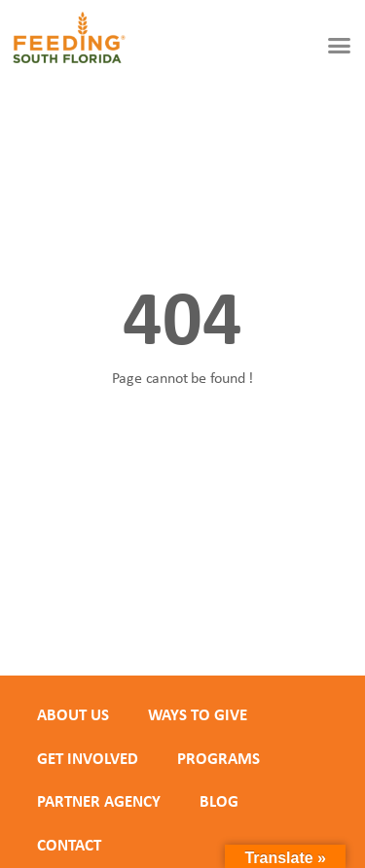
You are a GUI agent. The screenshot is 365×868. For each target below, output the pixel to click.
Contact (69, 845)
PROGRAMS (219, 758)
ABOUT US (73, 714)
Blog (219, 801)
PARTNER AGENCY (99, 801)
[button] (340, 46)
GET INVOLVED (88, 758)
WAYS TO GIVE (198, 714)
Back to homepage (183, 446)
